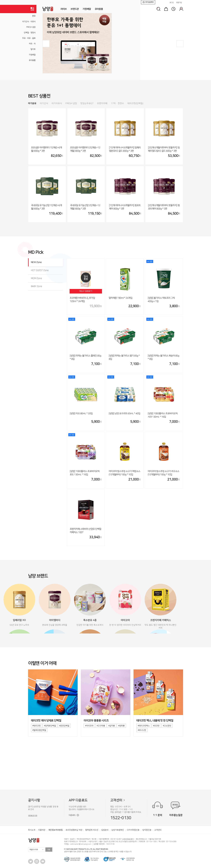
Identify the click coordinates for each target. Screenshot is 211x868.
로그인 (172, 3)
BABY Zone (36, 286)
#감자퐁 (112, 726)
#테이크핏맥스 (144, 726)
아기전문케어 (148, 2)
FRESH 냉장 (31, 27)
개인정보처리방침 (55, 830)
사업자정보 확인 (128, 839)
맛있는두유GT (87, 103)
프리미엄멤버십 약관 (74, 830)
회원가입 (179, 3)
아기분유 (32, 103)
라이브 (64, 9)
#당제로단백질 (50, 726)
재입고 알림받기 (86, 291)
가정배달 (87, 9)
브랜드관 (75, 9)
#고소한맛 (167, 726)
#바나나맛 (142, 730)
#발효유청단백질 (39, 730)
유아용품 (99, 9)
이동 (49, 850)
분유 (34, 16)
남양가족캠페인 (118, 830)
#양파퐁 (121, 726)
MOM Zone (36, 278)
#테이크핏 (37, 726)
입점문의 (105, 830)
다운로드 (74, 815)
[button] (46, 44)
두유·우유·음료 (29, 38)
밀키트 (33, 49)
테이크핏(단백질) (135, 103)
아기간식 (44, 103)
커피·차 (32, 44)
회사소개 (32, 830)
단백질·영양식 (30, 33)
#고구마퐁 (101, 726)
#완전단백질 (64, 726)
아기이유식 (57, 103)
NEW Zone (36, 262)
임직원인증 (147, 830)
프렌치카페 (102, 103)
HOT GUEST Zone (40, 270)
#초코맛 (156, 726)
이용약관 (42, 830)
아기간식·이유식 (29, 22)
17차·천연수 (117, 103)
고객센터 (116, 800)
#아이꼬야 (89, 726)
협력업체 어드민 (92, 830)
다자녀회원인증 (133, 830)
